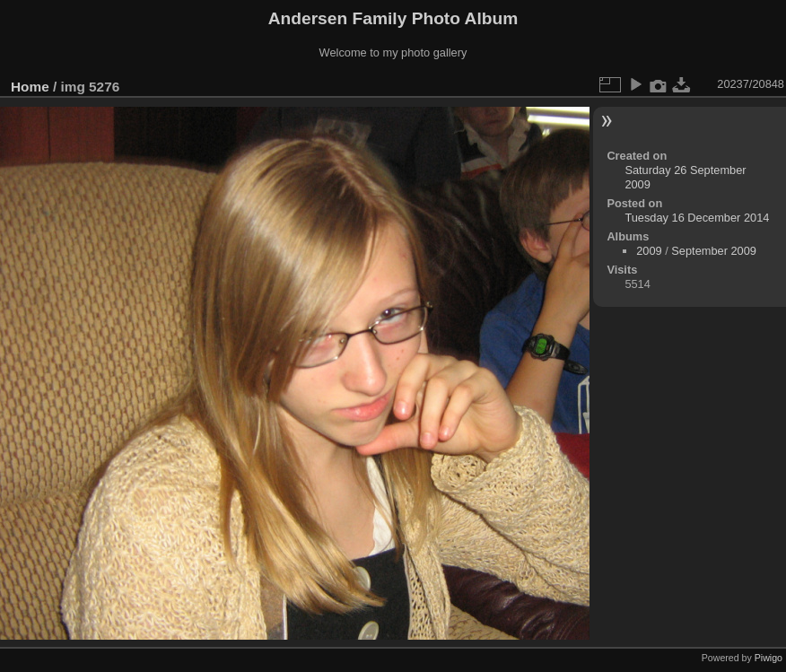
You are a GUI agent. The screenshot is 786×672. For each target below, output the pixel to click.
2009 (649, 251)
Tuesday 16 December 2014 (697, 218)
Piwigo (769, 658)
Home (30, 87)
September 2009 (714, 251)
